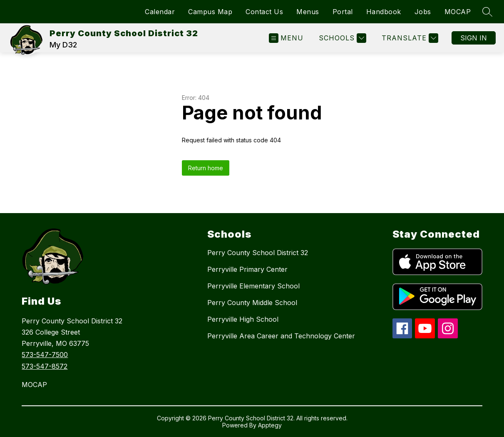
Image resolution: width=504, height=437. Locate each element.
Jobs (423, 12)
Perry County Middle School (252, 303)
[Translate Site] (409, 38)
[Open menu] (286, 38)
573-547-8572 (45, 366)
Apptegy (270, 425)
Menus (308, 12)
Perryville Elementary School (253, 286)
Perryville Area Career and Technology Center (281, 336)
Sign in (474, 38)
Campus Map (210, 12)
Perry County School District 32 (258, 253)
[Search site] (487, 12)
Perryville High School (243, 319)
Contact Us (264, 12)
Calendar (160, 12)
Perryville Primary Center (247, 269)
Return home (206, 168)
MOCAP (458, 12)
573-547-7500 (45, 355)
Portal (343, 12)
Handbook (384, 12)
